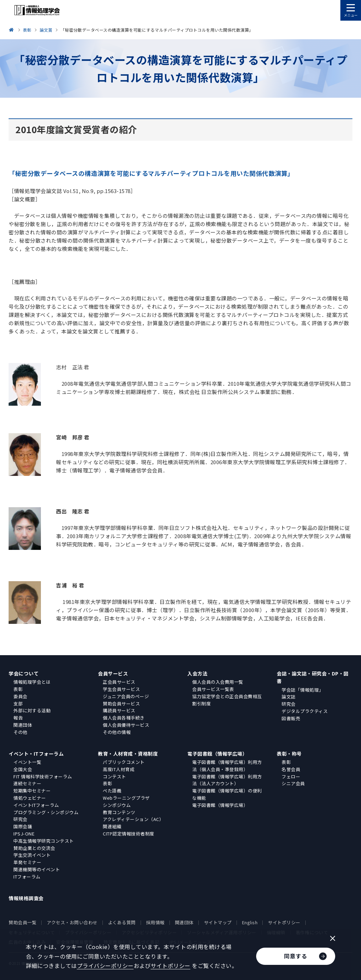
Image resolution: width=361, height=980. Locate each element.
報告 (18, 718)
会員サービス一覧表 (213, 689)
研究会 (289, 704)
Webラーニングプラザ (126, 798)
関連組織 (112, 826)
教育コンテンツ (119, 812)
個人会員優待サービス (126, 725)
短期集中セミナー (32, 791)
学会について (24, 673)
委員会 (20, 696)
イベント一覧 (27, 762)
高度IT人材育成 (119, 769)
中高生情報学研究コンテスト (44, 841)
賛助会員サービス (121, 704)
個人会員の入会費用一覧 (218, 682)
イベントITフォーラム (36, 805)
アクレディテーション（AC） (133, 819)
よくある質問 (122, 922)
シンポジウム (117, 805)
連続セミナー (27, 783)
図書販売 (291, 718)
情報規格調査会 (26, 898)
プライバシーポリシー (105, 966)
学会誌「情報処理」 (303, 690)
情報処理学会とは (32, 682)
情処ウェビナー (30, 798)
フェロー (291, 776)
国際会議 (23, 826)
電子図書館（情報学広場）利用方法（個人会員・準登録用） (227, 766)
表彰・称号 (289, 754)
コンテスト (114, 776)
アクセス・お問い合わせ (72, 922)
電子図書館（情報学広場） (217, 754)
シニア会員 (293, 783)
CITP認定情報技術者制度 (129, 834)
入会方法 (197, 673)
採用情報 (155, 922)
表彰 (18, 689)
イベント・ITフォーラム (36, 754)
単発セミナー (27, 862)
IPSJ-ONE (24, 834)
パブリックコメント (124, 762)
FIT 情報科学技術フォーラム (43, 776)
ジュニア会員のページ (126, 696)
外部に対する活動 (32, 710)
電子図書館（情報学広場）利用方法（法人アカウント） (227, 780)
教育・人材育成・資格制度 (128, 754)
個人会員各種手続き (124, 718)
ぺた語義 (112, 791)
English (250, 922)
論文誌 (289, 697)
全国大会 (23, 769)
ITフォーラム (27, 877)
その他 (20, 732)
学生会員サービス (121, 689)
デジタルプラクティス (305, 711)
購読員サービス (119, 710)
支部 (18, 704)
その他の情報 (117, 732)
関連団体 (23, 725)
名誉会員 (291, 769)
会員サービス (113, 673)
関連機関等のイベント (37, 869)
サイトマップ (218, 922)
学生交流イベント (32, 855)
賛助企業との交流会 (34, 848)
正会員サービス (119, 682)
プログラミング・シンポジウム (46, 812)
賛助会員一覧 (23, 922)
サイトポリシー (284, 922)
